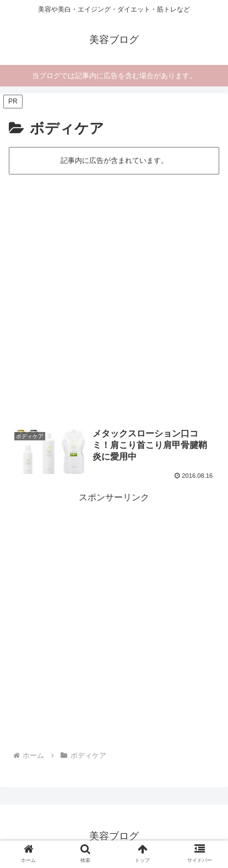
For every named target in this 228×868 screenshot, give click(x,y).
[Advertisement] (114, 296)
